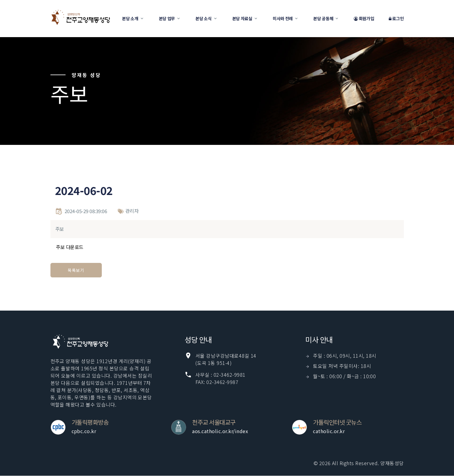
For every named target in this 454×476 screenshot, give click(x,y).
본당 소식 (204, 18)
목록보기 (76, 270)
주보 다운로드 (70, 247)
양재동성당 (392, 463)
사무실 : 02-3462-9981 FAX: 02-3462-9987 (221, 378)
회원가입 (364, 19)
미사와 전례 (283, 18)
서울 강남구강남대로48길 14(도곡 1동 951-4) (226, 359)
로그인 (396, 19)
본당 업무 (167, 18)
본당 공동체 (323, 18)
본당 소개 (130, 18)
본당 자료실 (242, 18)
